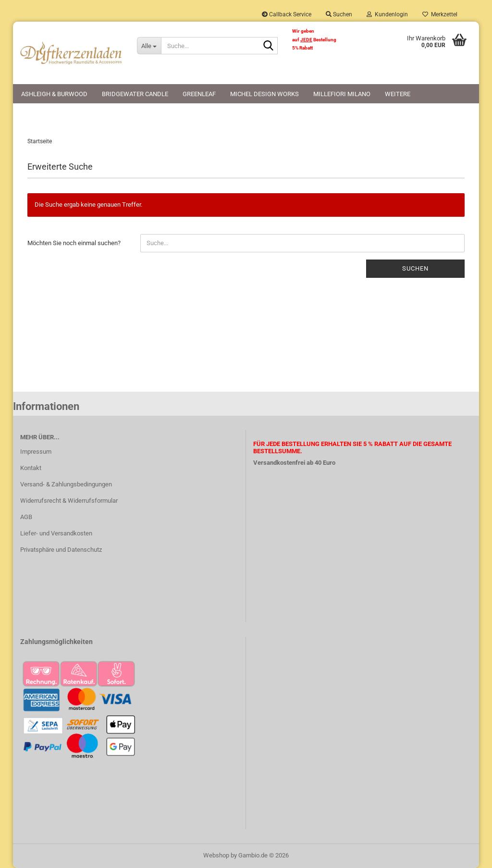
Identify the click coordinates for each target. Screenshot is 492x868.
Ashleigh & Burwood (54, 94)
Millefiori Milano (342, 94)
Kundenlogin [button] (387, 14)
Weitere (398, 94)
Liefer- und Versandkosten (56, 533)
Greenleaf (199, 94)
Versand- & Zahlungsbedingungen (66, 484)
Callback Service (287, 14)
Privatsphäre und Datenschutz (61, 550)
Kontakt (31, 468)
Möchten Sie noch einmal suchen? (74, 243)
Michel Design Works (264, 94)
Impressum (36, 452)
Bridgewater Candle (135, 94)
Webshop (216, 855)
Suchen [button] (339, 14)
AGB (26, 517)
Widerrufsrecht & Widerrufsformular (69, 501)
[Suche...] (149, 46)
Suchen (415, 268)
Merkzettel (440, 14)
